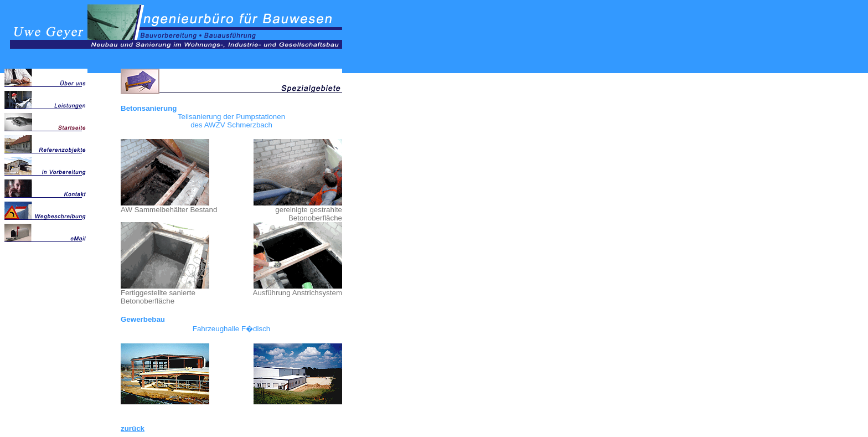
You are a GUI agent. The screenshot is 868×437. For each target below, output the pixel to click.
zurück (133, 428)
